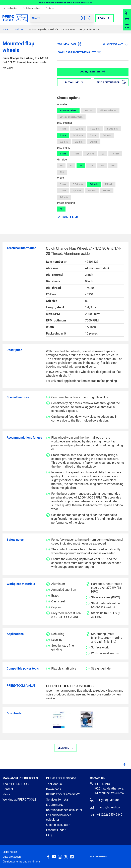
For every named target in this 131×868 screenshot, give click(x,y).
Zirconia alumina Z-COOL (71, 117)
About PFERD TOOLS (16, 784)
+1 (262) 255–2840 (106, 814)
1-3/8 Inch (95, 129)
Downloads (54, 789)
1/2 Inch (94, 184)
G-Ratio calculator (58, 825)
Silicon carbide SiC (108, 110)
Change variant (116, 44)
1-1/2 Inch (78, 129)
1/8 (103, 154)
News (6, 794)
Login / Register (93, 71)
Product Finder (56, 830)
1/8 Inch (115, 154)
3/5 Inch (64, 142)
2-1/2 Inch (78, 135)
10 (61, 209)
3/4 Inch (107, 135)
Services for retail (58, 799)
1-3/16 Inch (112, 129)
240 (113, 166)
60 (71, 166)
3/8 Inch (79, 142)
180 (102, 166)
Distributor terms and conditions (21, 862)
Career (50, 8)
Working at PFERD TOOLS (19, 799)
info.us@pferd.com (106, 807)
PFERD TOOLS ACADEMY (63, 794)
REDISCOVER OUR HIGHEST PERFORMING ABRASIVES (66, 2)
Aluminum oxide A (68, 110)
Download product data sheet (79, 52)
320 (62, 172)
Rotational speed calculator (64, 810)
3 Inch (93, 135)
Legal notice (10, 8)
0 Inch (63, 154)
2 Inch (63, 135)
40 (61, 166)
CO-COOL (88, 110)
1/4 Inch (90, 154)
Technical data (70, 44)
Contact (8, 789)
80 (81, 166)
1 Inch (63, 129)
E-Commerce (55, 805)
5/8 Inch (94, 142)
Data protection (31, 8)
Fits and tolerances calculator (59, 817)
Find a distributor (111, 82)
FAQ (49, 835)
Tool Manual (54, 784)
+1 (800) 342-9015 (106, 800)
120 (91, 166)
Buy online (74, 82)
